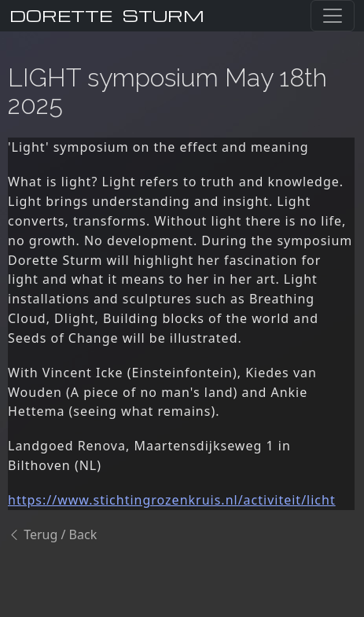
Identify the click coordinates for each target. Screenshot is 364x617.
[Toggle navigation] (333, 16)
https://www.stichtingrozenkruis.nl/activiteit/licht (172, 500)
